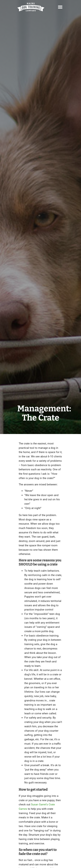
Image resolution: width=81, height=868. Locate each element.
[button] (60, 7)
